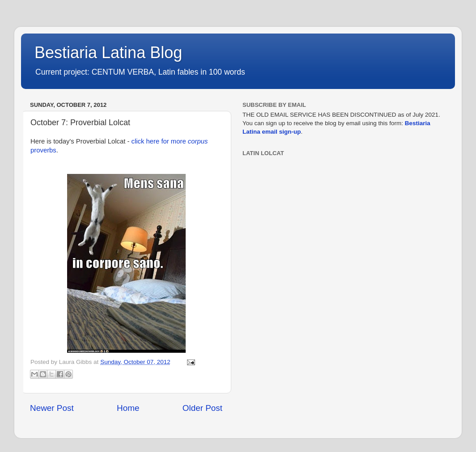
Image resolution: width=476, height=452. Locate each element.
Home (128, 408)
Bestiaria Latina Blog (108, 53)
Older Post (202, 408)
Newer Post (52, 408)
